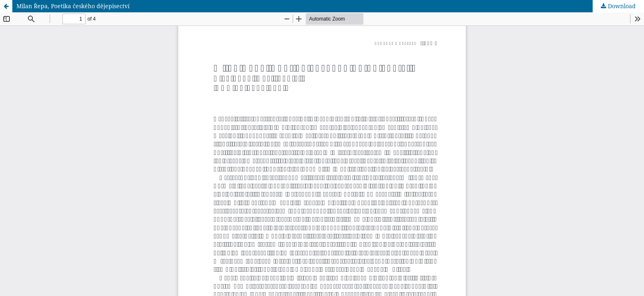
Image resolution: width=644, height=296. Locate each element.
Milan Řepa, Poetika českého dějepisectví (73, 6)
